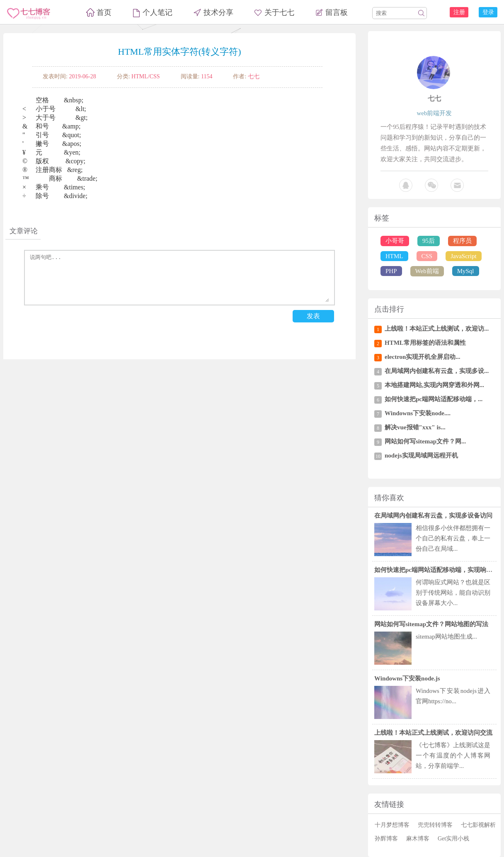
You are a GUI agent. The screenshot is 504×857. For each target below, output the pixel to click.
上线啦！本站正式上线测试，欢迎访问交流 (433, 733)
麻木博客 (418, 839)
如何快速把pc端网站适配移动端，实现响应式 (436, 570)
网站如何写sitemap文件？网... (425, 441)
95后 (429, 241)
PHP (391, 271)
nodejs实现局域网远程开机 (421, 455)
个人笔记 (157, 12)
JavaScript (463, 256)
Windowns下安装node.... (418, 413)
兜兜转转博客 (435, 825)
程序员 (462, 241)
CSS (427, 256)
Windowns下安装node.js (407, 678)
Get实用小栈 (453, 839)
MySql (466, 271)
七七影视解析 (478, 825)
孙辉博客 (386, 839)
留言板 (337, 12)
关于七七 (279, 12)
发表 (313, 316)
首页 (104, 12)
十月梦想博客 (392, 825)
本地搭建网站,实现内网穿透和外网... (434, 385)
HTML (394, 256)
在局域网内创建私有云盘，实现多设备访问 (433, 516)
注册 (459, 12)
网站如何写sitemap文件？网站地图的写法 (431, 624)
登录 (488, 12)
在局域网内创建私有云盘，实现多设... (437, 371)
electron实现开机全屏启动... (423, 357)
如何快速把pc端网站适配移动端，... (434, 399)
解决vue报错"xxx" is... (415, 427)
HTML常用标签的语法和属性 (425, 343)
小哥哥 (395, 241)
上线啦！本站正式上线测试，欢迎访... (437, 329)
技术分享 (218, 12)
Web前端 (427, 271)
